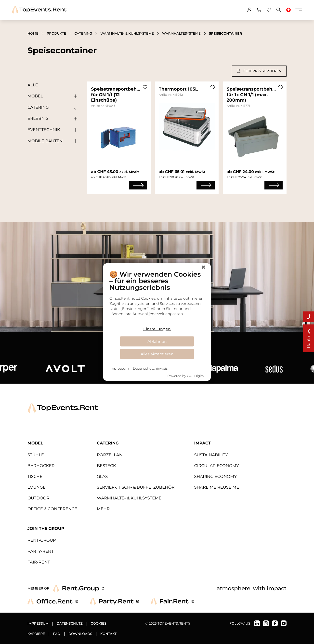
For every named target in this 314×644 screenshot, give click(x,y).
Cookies (99, 624)
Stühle (36, 455)
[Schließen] (203, 267)
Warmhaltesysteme (181, 34)
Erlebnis (38, 119)
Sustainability (211, 455)
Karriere (36, 634)
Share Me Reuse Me (217, 487)
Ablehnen (157, 341)
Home (33, 34)
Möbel (35, 96)
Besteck (106, 466)
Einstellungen (157, 329)
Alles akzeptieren (157, 354)
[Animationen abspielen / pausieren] (306, 324)
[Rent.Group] (79, 589)
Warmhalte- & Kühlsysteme (127, 34)
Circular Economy (217, 466)
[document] (157, 297)
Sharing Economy (216, 477)
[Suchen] (279, 10)
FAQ (57, 634)
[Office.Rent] (53, 601)
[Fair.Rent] (172, 601)
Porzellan (110, 455)
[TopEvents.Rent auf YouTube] (284, 623)
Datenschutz (70, 624)
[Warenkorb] (259, 10)
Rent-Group (42, 540)
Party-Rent (41, 551)
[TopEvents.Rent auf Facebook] (275, 623)
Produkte (56, 34)
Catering (83, 34)
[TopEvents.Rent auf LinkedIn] (257, 623)
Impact (203, 443)
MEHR (103, 509)
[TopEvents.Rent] (39, 10)
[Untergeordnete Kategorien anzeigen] (74, 96)
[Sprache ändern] (288, 10)
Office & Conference (52, 509)
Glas (102, 477)
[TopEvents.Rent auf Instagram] (266, 623)
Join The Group (46, 529)
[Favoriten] (269, 10)
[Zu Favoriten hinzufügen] (145, 87)
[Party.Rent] (114, 601)
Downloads (80, 634)
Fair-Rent (39, 562)
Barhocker (41, 466)
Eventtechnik (44, 130)
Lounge (37, 487)
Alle (33, 85)
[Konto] (249, 10)
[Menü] (299, 10)
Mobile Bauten (45, 141)
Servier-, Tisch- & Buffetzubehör (136, 487)
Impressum (38, 624)
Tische (35, 477)
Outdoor (39, 498)
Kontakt (108, 634)
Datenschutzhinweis (150, 368)
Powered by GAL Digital (186, 376)
